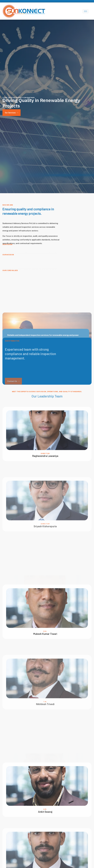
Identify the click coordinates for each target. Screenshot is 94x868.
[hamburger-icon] (85, 11)
